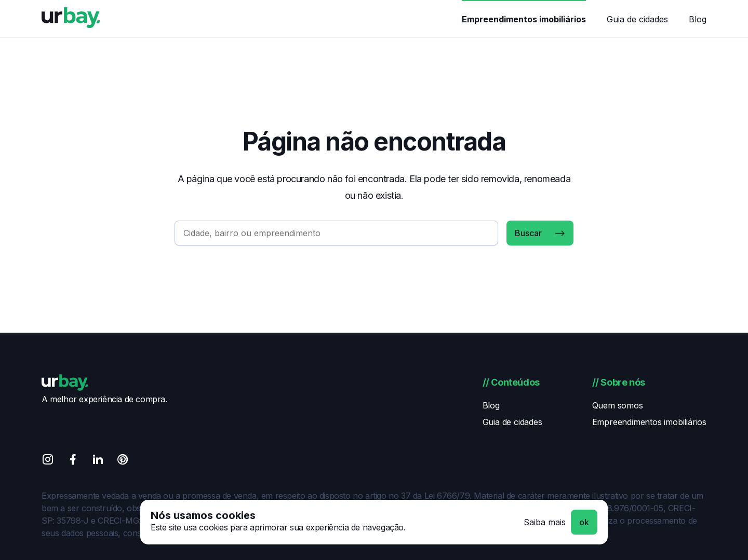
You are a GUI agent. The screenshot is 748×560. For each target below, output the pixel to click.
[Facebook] (73, 461)
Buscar (528, 233)
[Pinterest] (123, 461)
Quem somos (618, 405)
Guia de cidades (637, 19)
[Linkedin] (98, 461)
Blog (698, 19)
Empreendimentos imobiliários (524, 19)
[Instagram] (48, 461)
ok (584, 522)
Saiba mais (545, 522)
